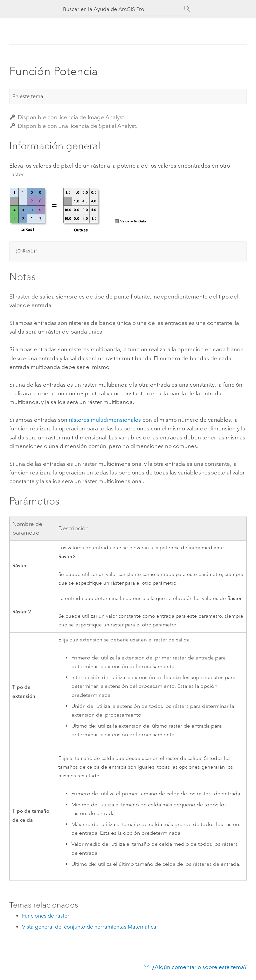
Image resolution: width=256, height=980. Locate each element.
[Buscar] (187, 9)
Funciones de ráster (46, 916)
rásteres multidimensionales (105, 420)
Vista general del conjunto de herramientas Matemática (89, 927)
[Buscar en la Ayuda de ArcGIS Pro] (121, 9)
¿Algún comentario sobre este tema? (199, 967)
